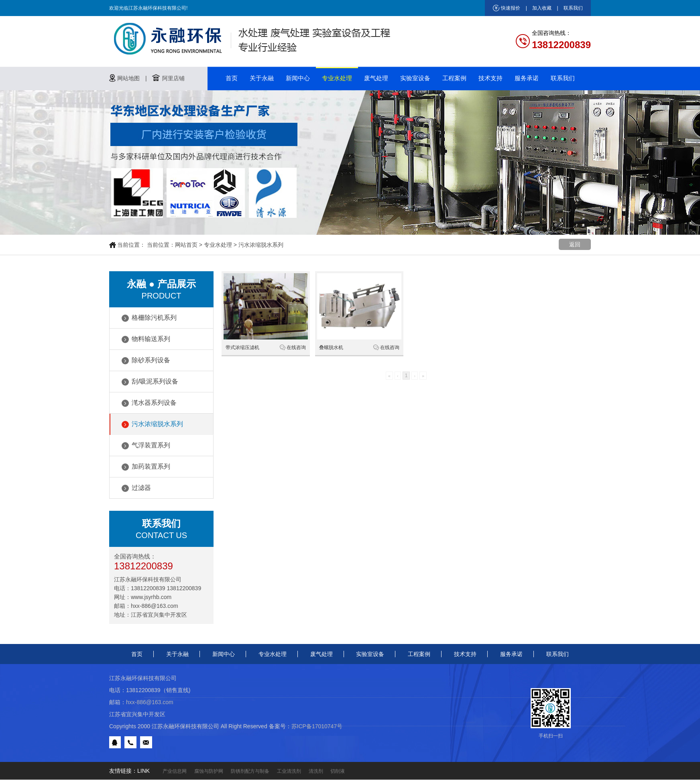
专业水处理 (337, 78)
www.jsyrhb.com (151, 597)
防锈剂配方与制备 (250, 771)
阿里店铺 (173, 78)
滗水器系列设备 (154, 403)
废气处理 (376, 78)
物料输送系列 (151, 339)
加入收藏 (542, 8)
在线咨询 (296, 347)
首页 (232, 78)
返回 (575, 244)
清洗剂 (316, 771)
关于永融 (262, 78)
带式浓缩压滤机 (242, 347)
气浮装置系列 (151, 445)
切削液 (338, 771)
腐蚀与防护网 (209, 771)
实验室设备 (415, 78)
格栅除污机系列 (154, 318)
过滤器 (141, 488)
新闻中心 (298, 78)
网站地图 (128, 78)
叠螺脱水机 (331, 347)
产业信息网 (175, 771)
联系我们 (573, 8)
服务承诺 (527, 78)
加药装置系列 (151, 466)
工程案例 (454, 78)
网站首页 (186, 245)
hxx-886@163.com (155, 606)
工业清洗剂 (289, 771)
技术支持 (490, 78)
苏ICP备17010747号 (317, 726)
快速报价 (511, 8)
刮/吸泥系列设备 (155, 381)
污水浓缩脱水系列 (261, 245)
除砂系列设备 (151, 360)
